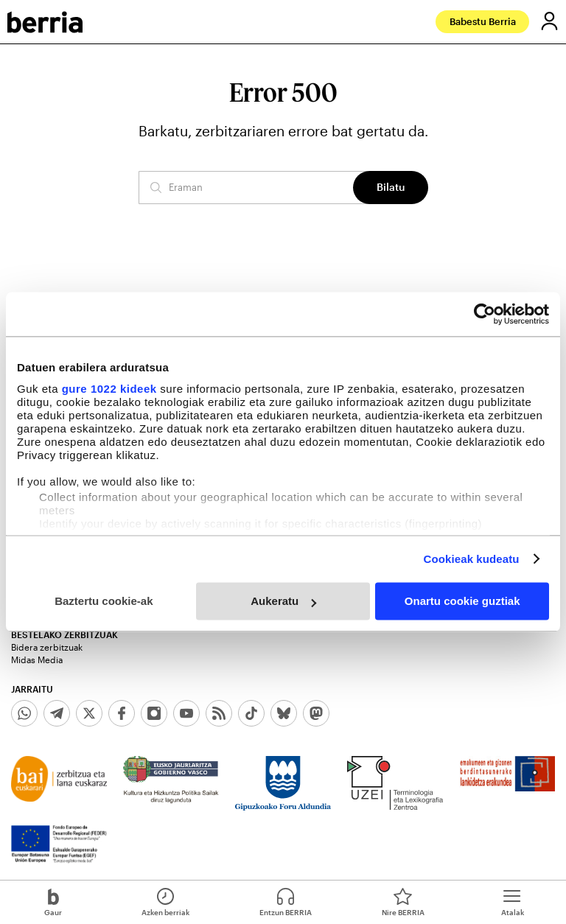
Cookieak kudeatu (472, 559)
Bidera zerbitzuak (47, 647)
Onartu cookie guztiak (462, 601)
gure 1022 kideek (109, 389)
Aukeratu (283, 601)
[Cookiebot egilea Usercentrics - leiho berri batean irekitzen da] (485, 314)
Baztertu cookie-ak (104, 601)
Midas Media (37, 659)
